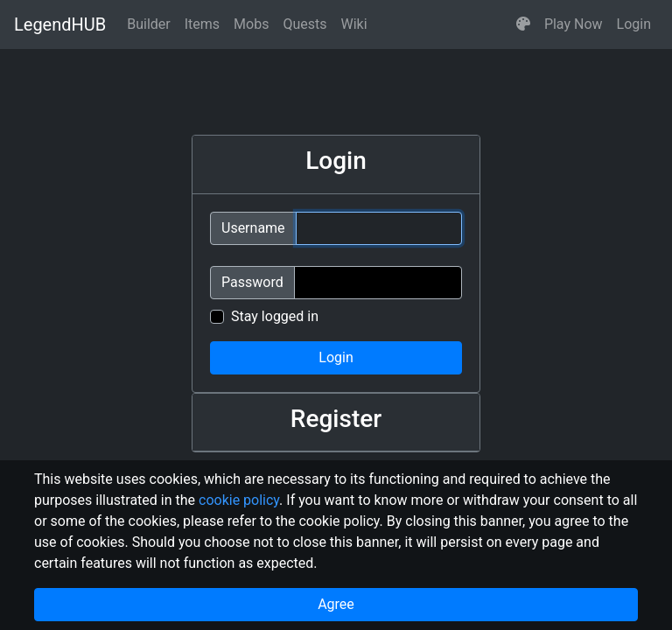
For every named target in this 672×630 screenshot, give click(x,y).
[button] (523, 24)
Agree (336, 604)
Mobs (251, 24)
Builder (149, 24)
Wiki (354, 24)
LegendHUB (60, 24)
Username (253, 228)
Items (202, 24)
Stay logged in (275, 316)
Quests (304, 24)
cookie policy (239, 500)
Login (634, 24)
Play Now (574, 24)
